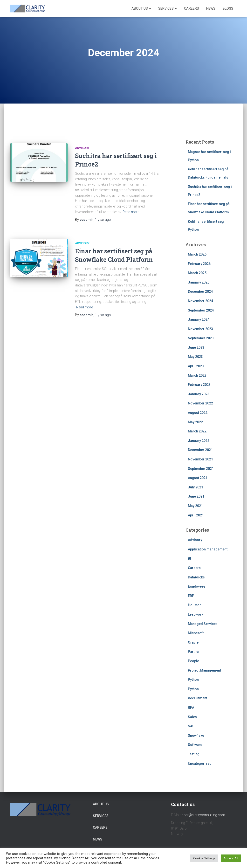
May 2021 (195, 506)
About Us (141, 8)
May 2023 (195, 357)
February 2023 (199, 385)
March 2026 (197, 254)
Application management (208, 549)
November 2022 (200, 403)
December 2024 (200, 292)
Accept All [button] (231, 858)
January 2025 (199, 282)
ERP (191, 596)
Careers (192, 8)
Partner (194, 652)
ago (103, 220)
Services (168, 8)
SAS (191, 726)
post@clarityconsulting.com (203, 815)
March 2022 (197, 431)
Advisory (82, 148)
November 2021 (200, 459)
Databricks (196, 577)
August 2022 (198, 413)
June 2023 (196, 347)
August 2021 (198, 478)
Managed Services (203, 624)
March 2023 (197, 375)
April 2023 (196, 366)
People (193, 661)
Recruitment (198, 698)
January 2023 (199, 394)
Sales (192, 717)
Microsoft (196, 633)
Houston (195, 605)
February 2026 (199, 264)
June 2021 (196, 496)
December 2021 (200, 450)
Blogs (228, 8)
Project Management (204, 670)
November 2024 (200, 301)
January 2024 (199, 319)
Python (193, 680)
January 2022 (199, 441)
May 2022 (195, 422)
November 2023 (200, 329)
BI (189, 558)
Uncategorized (200, 764)
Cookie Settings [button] (204, 858)
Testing (194, 754)
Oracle (193, 642)
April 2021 (196, 515)
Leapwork (196, 614)
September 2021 (201, 469)
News (211, 8)
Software (195, 745)
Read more (131, 212)
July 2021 (196, 487)
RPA (191, 708)
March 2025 (197, 273)
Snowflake (196, 736)
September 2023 (201, 338)
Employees (197, 586)
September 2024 (201, 310)
